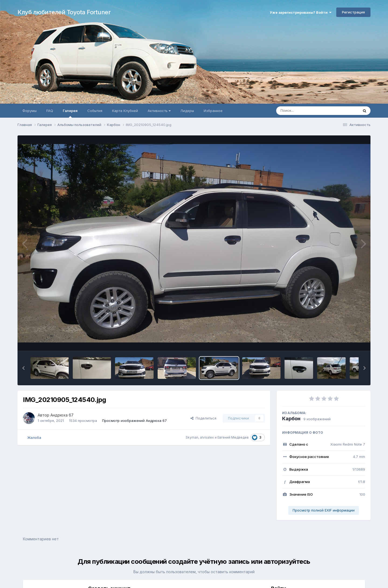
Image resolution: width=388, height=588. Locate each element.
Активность (159, 111)
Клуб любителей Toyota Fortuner (64, 12)
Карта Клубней (125, 111)
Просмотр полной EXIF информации (324, 510)
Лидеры (187, 111)
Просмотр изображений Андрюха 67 (134, 421)
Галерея (70, 113)
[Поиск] (307, 111)
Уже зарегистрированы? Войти (301, 12)
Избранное (213, 111)
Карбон (291, 419)
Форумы (30, 111)
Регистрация (353, 12)
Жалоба (34, 437)
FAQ (50, 111)
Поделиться (203, 418)
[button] (23, 368)
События (95, 111)
